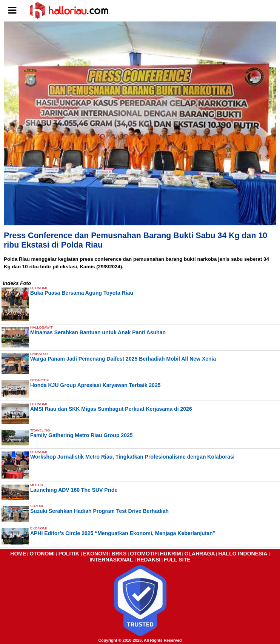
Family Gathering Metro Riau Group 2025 (82, 435)
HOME (18, 554)
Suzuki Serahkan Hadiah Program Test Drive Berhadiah (99, 511)
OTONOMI (43, 554)
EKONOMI (96, 554)
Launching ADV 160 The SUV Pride (74, 490)
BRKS (119, 554)
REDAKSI (148, 560)
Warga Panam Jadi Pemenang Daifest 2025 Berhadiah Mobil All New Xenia (123, 359)
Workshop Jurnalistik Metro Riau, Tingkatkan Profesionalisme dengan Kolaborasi (132, 457)
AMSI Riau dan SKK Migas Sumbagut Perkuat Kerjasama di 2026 (111, 409)
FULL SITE (177, 560)
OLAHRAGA (200, 554)
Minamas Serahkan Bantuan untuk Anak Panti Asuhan (98, 332)
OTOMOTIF (144, 554)
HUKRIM (171, 554)
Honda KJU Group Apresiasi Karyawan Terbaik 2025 (95, 385)
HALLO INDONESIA (243, 554)
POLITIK (70, 554)
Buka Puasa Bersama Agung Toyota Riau (82, 293)
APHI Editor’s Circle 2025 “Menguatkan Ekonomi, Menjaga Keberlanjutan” (123, 533)
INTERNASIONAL (112, 560)
